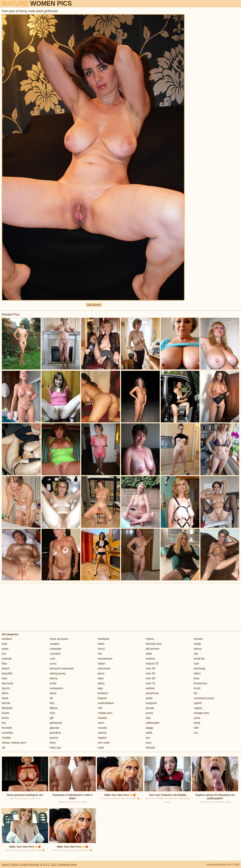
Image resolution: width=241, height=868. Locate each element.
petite (149, 698)
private (150, 708)
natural (102, 733)
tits (196, 693)
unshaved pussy (204, 698)
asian (5, 649)
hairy (53, 743)
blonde (6, 703)
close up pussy (59, 639)
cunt (52, 659)
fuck (52, 713)
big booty (7, 683)
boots (5, 718)
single (197, 644)
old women (153, 649)
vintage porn (202, 713)
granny (54, 738)
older (149, 654)
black (5, 698)
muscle (102, 728)
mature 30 (152, 664)
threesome (200, 683)
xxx (196, 733)
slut (196, 654)
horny (101, 649)
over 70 (150, 683)
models (102, 718)
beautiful (7, 673)
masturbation (106, 703)
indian (101, 664)
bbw (4, 664)
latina (101, 683)
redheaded (153, 723)
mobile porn (105, 713)
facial (53, 693)
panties (150, 688)
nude (101, 748)
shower (198, 639)
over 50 (150, 673)
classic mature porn (14, 743)
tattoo (197, 673)
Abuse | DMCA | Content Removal (20, 864)
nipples (102, 738)
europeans (56, 688)
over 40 (150, 668)
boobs (6, 713)
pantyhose (152, 693)
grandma (55, 733)
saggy (150, 728)
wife (196, 728)
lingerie (102, 698)
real (148, 718)
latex (101, 678)
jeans (101, 673)
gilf (51, 718)
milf (100, 708)
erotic (53, 683)
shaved (150, 748)
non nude (104, 743)
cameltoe (7, 733)
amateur (7, 639)
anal (4, 644)
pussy (150, 713)
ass (4, 654)
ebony (54, 678)
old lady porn (154, 644)
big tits (6, 688)
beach (6, 668)
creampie (56, 649)
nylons (150, 639)
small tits (199, 659)
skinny (198, 649)
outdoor (151, 659)
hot (100, 654)
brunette (7, 728)
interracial (104, 668)
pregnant (151, 703)
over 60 (150, 678)
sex (148, 738)
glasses (54, 728)
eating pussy (58, 673)
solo (196, 664)
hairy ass (55, 748)
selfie (149, 733)
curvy (53, 664)
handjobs (103, 639)
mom (101, 723)
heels (101, 644)
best (4, 678)
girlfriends (56, 723)
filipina (54, 708)
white (197, 723)
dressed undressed (62, 668)
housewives (105, 659)
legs (100, 688)
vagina (198, 708)
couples (55, 644)
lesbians (103, 693)
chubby (6, 738)
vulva (197, 718)
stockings (200, 668)
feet (52, 703)
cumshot (55, 654)
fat (51, 698)
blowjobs (7, 708)
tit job (197, 688)
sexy (149, 743)
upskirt (198, 703)
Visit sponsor (94, 305)
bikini (5, 693)
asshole (7, 659)
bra (4, 723)
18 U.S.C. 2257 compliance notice (58, 864)
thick (197, 678)
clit (4, 748)
